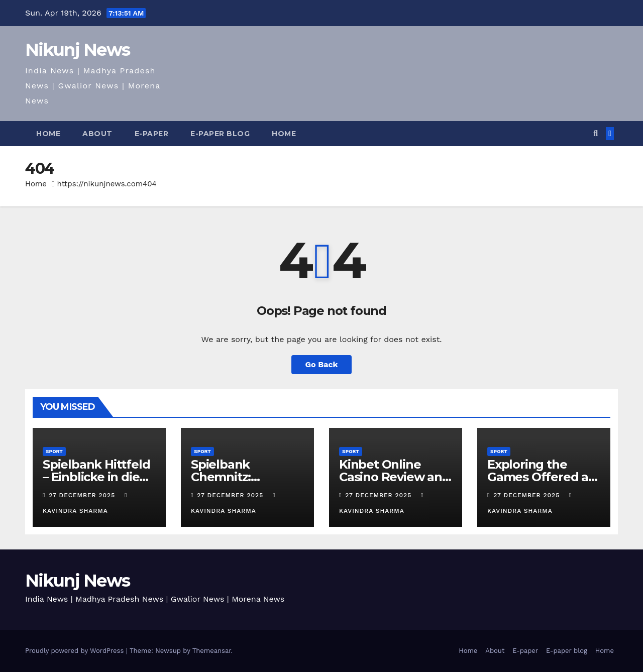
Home (48, 134)
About (97, 134)
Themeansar (212, 651)
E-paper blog (220, 134)
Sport (54, 451)
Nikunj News (77, 50)
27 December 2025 (83, 495)
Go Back (322, 364)
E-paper (152, 134)
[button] (596, 133)
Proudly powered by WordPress (76, 651)
